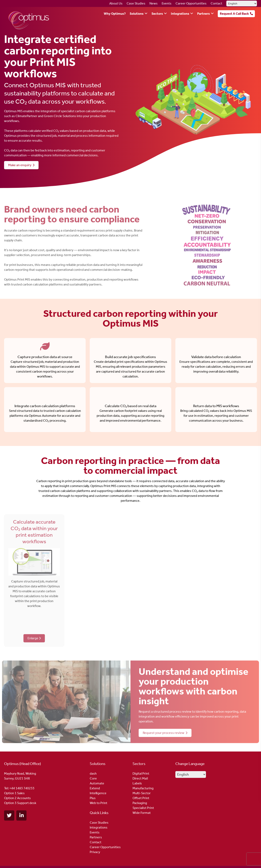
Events (167, 3)
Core (93, 778)
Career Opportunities (191, 3)
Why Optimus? (115, 14)
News (154, 3)
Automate (97, 783)
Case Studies (136, 3)
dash (93, 773)
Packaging (140, 803)
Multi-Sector (142, 793)
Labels (137, 783)
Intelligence (98, 793)
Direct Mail (140, 778)
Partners (203, 14)
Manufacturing (143, 788)
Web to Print (98, 803)
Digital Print (141, 773)
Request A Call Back (234, 14)
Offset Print (141, 798)
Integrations (180, 14)
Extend (95, 788)
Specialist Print (143, 808)
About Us (116, 3)
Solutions (137, 14)
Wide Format (142, 813)
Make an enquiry (21, 165)
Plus (93, 798)
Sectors (157, 14)
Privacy (95, 852)
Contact (216, 3)
